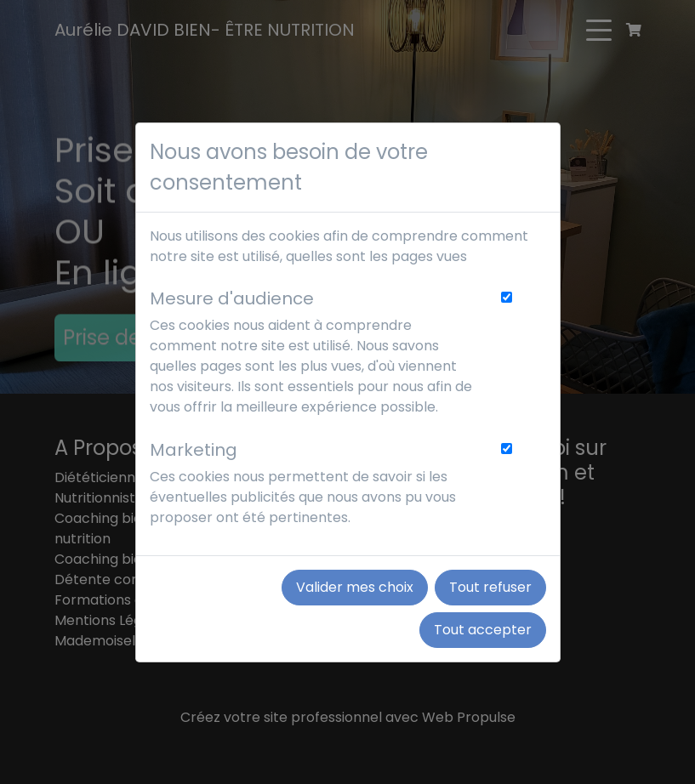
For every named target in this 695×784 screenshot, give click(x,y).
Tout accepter (483, 630)
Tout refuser (490, 587)
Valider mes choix (355, 587)
